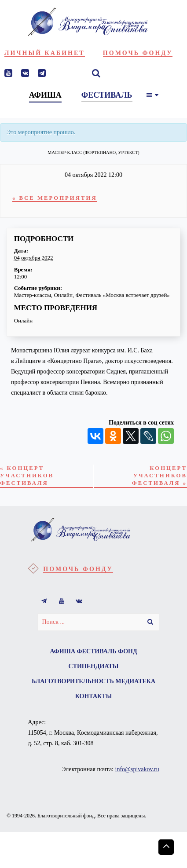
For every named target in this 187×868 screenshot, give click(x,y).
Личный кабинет (45, 53)
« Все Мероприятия (55, 198)
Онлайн (63, 295)
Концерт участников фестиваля (27, 476)
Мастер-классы (33, 295)
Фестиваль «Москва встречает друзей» (122, 295)
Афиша (62, 651)
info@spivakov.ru (137, 769)
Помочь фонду (138, 53)
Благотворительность (73, 681)
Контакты (94, 696)
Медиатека (135, 681)
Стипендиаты (94, 666)
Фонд (128, 651)
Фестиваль (97, 651)
